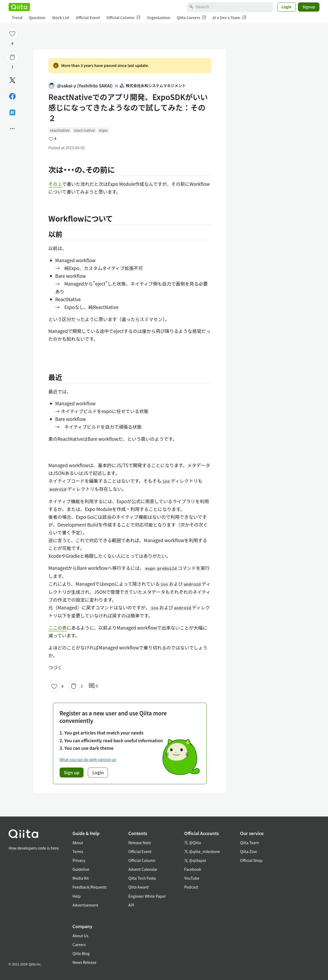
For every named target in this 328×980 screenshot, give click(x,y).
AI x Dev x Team (229, 18)
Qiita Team (250, 843)
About (78, 843)
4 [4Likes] (12, 43)
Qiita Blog (81, 953)
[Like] (12, 33)
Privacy (79, 860)
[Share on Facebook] (12, 96)
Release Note (140, 843)
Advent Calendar (143, 869)
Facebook (193, 869)
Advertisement (85, 905)
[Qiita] (19, 7)
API (131, 905)
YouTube (192, 878)
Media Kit (81, 878)
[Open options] (12, 129)
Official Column (123, 18)
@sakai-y (80, 86)
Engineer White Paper (147, 896)
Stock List (61, 17)
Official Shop (251, 860)
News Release (84, 962)
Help (77, 896)
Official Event (88, 17)
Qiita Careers (191, 18)
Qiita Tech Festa (142, 878)
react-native (84, 130)
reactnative (60, 130)
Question (37, 17)
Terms (78, 851)
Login (287, 7)
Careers (79, 945)
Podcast (191, 887)
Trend (17, 17)
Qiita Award (138, 887)
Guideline (81, 869)
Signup (309, 7)
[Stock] (12, 57)
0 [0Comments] (93, 686)
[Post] (12, 80)
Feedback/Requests (90, 887)
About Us (80, 936)
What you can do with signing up (88, 759)
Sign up (72, 772)
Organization (159, 17)
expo (103, 130)
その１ (55, 184)
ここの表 (57, 628)
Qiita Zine (249, 851)
